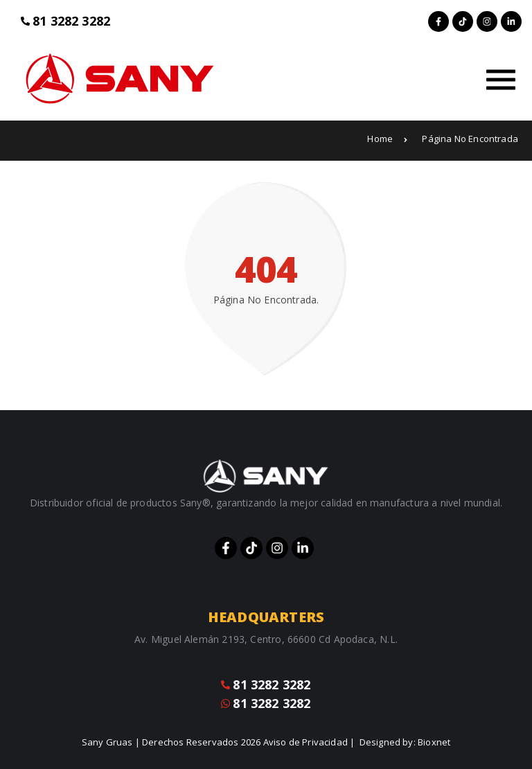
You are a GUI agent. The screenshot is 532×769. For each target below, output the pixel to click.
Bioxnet (434, 742)
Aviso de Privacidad (305, 742)
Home (387, 139)
